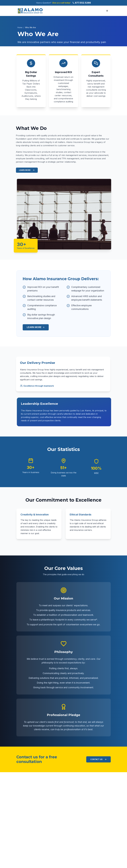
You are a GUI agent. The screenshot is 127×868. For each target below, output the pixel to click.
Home (20, 27)
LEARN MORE (26, 170)
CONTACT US (98, 759)
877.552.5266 (83, 3)
